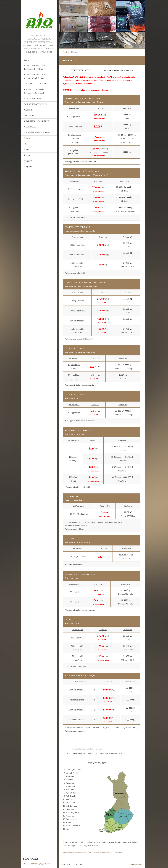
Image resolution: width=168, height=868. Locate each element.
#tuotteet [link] (98, 852)
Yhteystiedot (28, 167)
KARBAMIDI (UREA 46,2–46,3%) (37, 133)
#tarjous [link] (94, 852)
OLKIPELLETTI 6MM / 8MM (35, 84)
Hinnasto (27, 138)
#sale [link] (82, 852)
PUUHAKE (28, 110)
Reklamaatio (28, 155)
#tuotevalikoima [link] (105, 852)
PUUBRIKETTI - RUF (32, 99)
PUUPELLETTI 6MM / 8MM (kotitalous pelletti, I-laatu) (35, 67)
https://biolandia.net (79, 846)
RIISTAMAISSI (30, 127)
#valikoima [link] (113, 852)
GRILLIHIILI (29, 116)
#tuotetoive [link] (119, 852)
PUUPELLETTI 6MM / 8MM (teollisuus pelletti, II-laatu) (35, 76)
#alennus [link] (89, 852)
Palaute (26, 150)
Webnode (138, 865)
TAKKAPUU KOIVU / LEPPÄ (35, 104)
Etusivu (26, 60)
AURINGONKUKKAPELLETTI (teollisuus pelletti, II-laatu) (36, 91)
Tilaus (26, 144)
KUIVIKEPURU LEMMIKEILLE (36, 121)
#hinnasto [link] (66, 852)
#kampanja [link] (71, 852)
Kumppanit (28, 161)
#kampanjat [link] (78, 852)
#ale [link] (85, 852)
